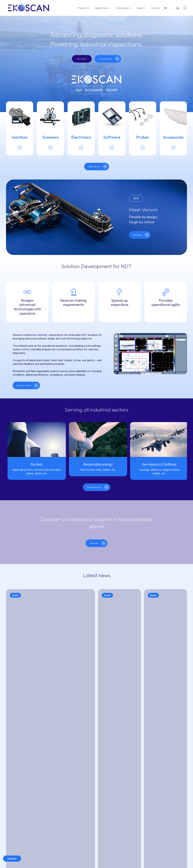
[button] (82, 59)
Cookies (12, 859)
